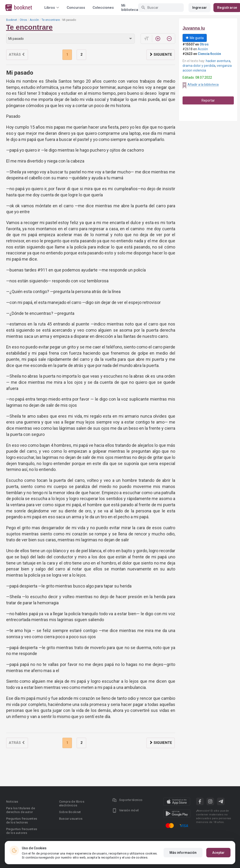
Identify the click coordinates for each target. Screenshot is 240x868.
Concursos (76, 8)
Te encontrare (51, 20)
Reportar (208, 100)
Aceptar (218, 853)
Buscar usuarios (71, 819)
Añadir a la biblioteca (203, 85)
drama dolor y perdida (199, 66)
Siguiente (161, 54)
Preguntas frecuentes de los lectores (22, 821)
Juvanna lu (194, 28)
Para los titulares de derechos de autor (21, 810)
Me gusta (195, 38)
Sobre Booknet (70, 812)
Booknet (12, 20)
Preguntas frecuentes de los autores (22, 831)
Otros (23, 20)
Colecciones (103, 8)
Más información (183, 853)
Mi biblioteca (130, 8)
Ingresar (200, 8)
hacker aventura (218, 61)
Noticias (12, 802)
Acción (34, 20)
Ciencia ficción (209, 54)
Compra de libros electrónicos (72, 803)
